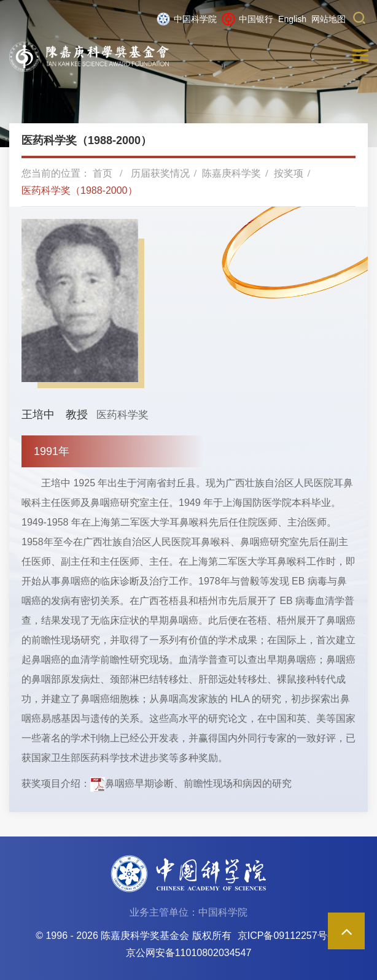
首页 (103, 173)
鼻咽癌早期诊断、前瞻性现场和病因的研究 (198, 783)
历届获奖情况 (160, 173)
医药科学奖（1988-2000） (80, 190)
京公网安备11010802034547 (189, 953)
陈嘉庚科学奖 (231, 173)
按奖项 (289, 173)
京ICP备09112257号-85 (290, 936)
